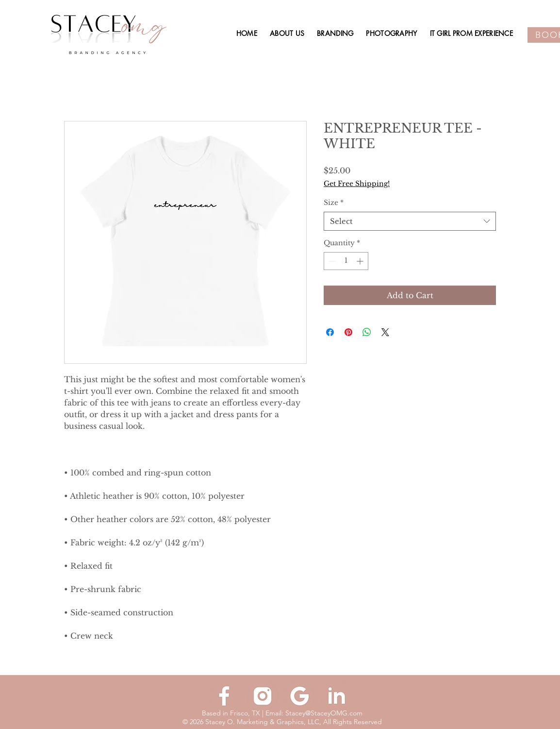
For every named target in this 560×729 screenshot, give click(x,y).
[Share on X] (385, 332)
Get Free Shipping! (357, 184)
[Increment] (361, 261)
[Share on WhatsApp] (367, 332)
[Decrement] (331, 261)
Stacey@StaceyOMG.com (324, 713)
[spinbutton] (346, 261)
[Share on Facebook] (330, 332)
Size (334, 203)
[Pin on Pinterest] (348, 332)
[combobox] (410, 221)
